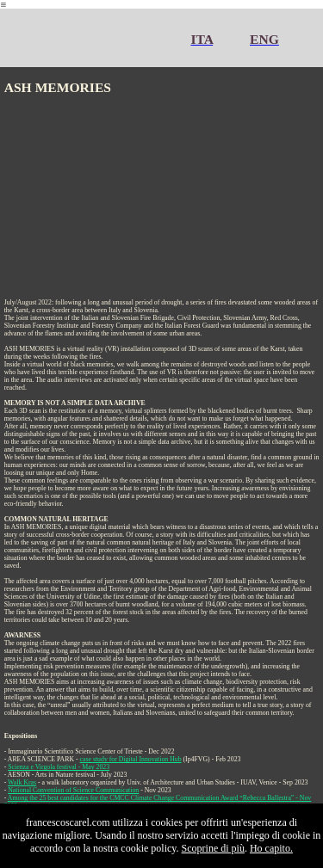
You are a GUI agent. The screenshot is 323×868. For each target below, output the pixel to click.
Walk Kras (22, 782)
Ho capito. (271, 848)
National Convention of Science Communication (73, 790)
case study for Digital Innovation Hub (131, 759)
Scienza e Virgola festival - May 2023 (59, 767)
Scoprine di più (213, 848)
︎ (3, 5)
